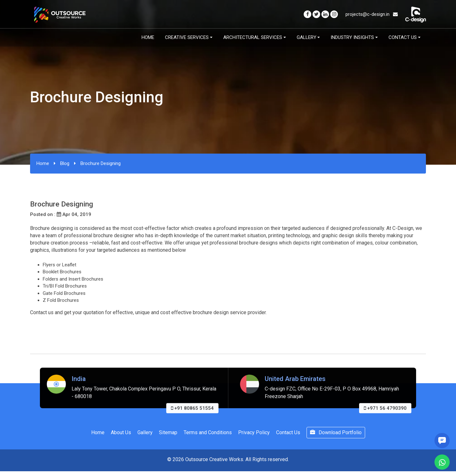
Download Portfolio (336, 432)
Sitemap (168, 432)
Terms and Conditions (208, 432)
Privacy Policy (254, 432)
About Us (121, 432)
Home (148, 37)
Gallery (307, 37)
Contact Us (403, 37)
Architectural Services (253, 37)
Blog (65, 163)
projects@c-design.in (372, 14)
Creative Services (187, 37)
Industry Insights (352, 37)
